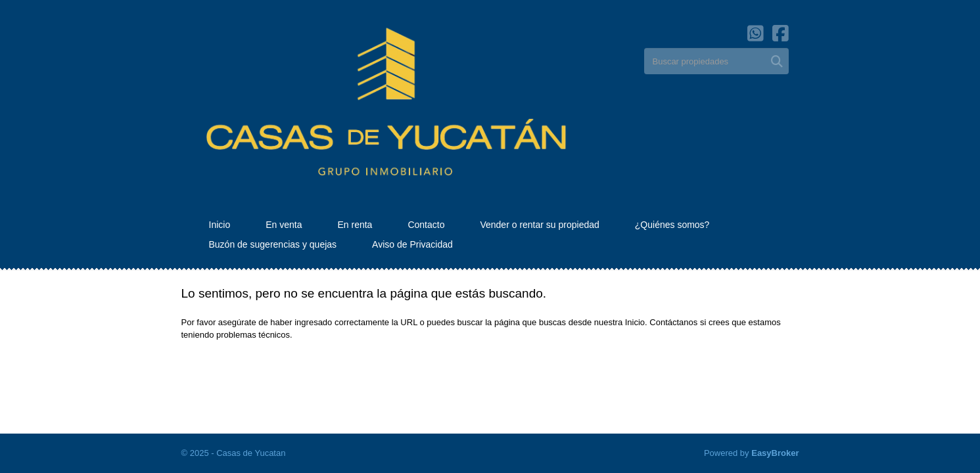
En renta (355, 225)
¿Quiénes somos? (672, 225)
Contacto (426, 225)
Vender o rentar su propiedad (539, 225)
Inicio (220, 225)
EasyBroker (775, 453)
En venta (284, 225)
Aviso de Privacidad (412, 244)
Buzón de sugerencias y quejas (273, 244)
